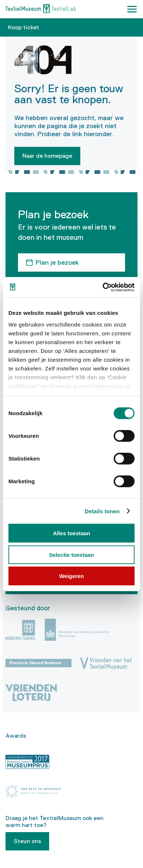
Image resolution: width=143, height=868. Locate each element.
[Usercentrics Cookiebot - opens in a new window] (103, 287)
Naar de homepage (47, 156)
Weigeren (71, 576)
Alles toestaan (71, 533)
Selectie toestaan (72, 554)
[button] (132, 9)
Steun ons (27, 841)
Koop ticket (24, 27)
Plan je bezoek (57, 262)
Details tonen (102, 511)
